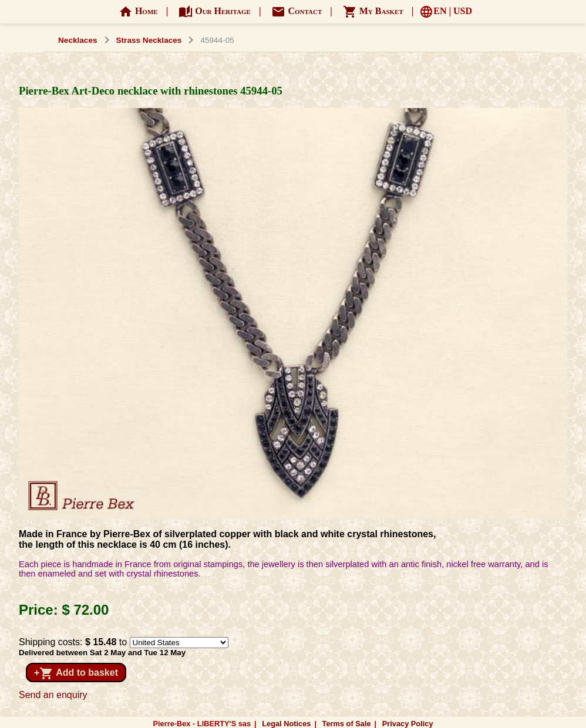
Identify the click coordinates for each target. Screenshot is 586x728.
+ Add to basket (76, 673)
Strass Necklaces (149, 40)
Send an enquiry (53, 695)
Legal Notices (286, 724)
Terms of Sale (347, 724)
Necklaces (78, 40)
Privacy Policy (408, 724)
